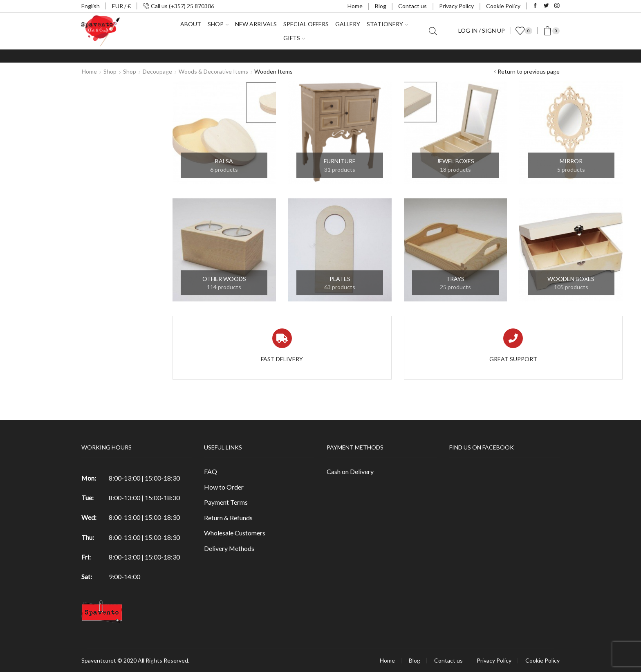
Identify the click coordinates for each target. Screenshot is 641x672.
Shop (218, 24)
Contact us (412, 6)
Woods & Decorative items (213, 71)
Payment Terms (226, 502)
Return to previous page (529, 71)
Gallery (348, 24)
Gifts (294, 38)
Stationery (387, 24)
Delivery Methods (229, 548)
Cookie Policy (503, 6)
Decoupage (157, 71)
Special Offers (306, 24)
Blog (381, 6)
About (191, 24)
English (91, 6)
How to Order (224, 487)
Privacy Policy (456, 6)
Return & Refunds (228, 518)
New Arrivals (256, 24)
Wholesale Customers (235, 533)
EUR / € (121, 6)
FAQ (211, 471)
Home (355, 6)
